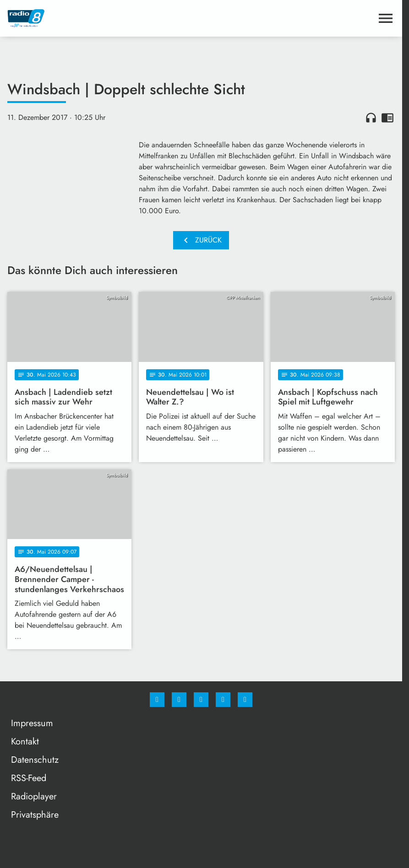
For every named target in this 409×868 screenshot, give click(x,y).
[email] (245, 700)
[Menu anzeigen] (386, 18)
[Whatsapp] (201, 700)
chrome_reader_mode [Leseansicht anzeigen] (387, 118)
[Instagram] (179, 700)
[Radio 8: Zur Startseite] (104, 18)
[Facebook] (157, 700)
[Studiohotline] (223, 700)
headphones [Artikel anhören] (371, 118)
